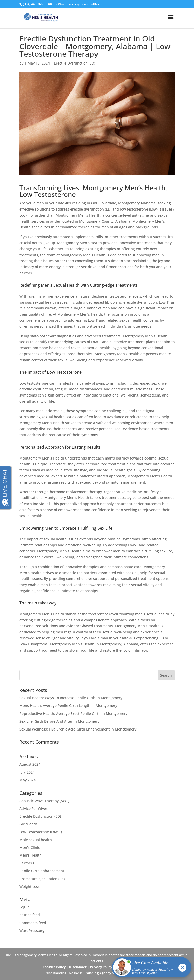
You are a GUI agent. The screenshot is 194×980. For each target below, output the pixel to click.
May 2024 (28, 780)
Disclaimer (78, 967)
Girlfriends (29, 824)
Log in (25, 907)
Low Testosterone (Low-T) (41, 832)
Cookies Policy (54, 967)
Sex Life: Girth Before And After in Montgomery (59, 721)
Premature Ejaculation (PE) (42, 879)
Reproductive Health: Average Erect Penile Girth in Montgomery (73, 713)
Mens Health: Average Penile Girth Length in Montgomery (68, 706)
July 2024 (27, 772)
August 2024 (30, 764)
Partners (27, 863)
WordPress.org (32, 931)
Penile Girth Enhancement (42, 871)
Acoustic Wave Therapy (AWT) (44, 801)
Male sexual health (36, 840)
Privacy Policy (101, 967)
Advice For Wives (34, 809)
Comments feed (33, 923)
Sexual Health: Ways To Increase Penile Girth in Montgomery (71, 698)
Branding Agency (97, 973)
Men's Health (31, 855)
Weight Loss (30, 887)
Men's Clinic (30, 848)
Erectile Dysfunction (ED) (75, 63)
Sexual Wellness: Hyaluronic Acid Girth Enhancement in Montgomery (78, 729)
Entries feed (30, 915)
